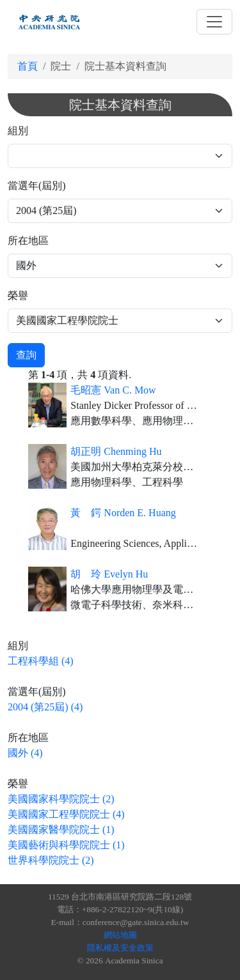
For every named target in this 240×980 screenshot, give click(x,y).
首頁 (28, 66)
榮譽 (18, 295)
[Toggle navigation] (214, 22)
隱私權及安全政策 (120, 948)
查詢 (26, 355)
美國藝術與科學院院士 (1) (66, 845)
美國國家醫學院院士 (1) (61, 830)
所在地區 (28, 241)
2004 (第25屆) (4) (45, 707)
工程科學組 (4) (41, 661)
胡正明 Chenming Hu (116, 451)
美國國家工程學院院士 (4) (66, 814)
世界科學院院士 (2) (51, 860)
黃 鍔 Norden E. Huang (123, 513)
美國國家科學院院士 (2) (61, 799)
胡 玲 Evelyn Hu (109, 574)
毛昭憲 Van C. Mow (113, 390)
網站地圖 (120, 935)
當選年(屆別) (37, 186)
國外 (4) (25, 753)
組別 (18, 131)
